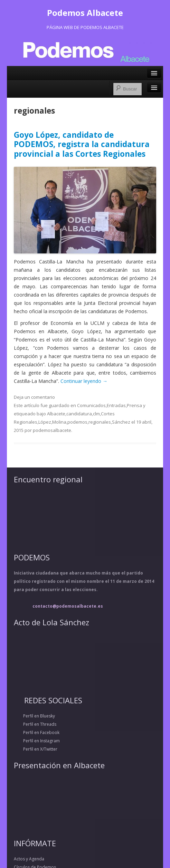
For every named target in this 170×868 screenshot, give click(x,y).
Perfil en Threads (35, 724)
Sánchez (121, 422)
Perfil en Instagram (37, 741)
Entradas (116, 405)
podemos (77, 422)
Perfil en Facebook (37, 732)
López (45, 422)
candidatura (79, 414)
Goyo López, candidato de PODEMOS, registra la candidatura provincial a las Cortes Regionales (82, 144)
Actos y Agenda (29, 859)
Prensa (134, 405)
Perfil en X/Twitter (36, 749)
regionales (100, 422)
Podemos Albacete (85, 13)
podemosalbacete (52, 430)
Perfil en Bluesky (34, 716)
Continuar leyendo (84, 381)
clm (96, 414)
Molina (59, 422)
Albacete (56, 414)
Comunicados (91, 405)
